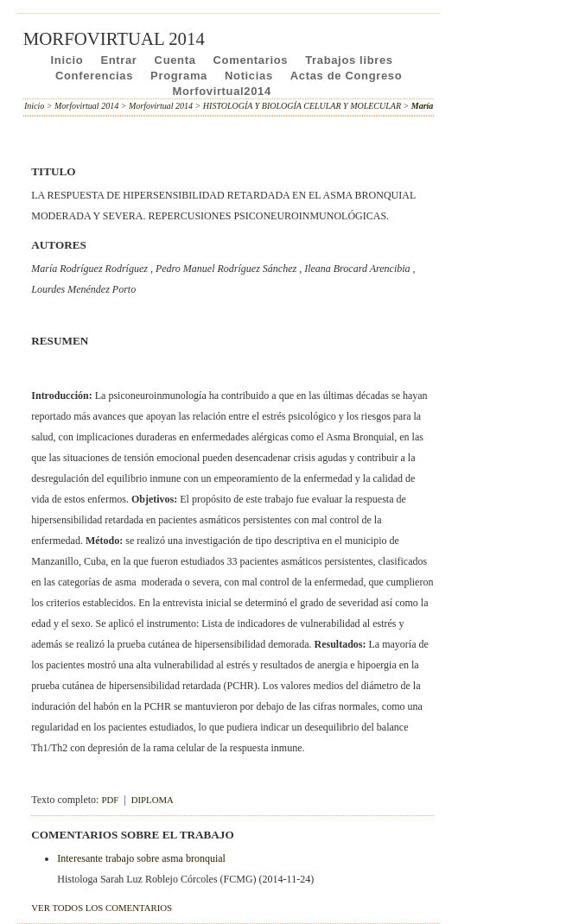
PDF (110, 800)
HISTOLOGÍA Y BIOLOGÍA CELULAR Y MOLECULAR (302, 106)
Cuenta (175, 60)
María (423, 106)
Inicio (67, 60)
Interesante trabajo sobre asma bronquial (141, 858)
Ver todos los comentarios (102, 908)
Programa (179, 76)
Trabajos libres (349, 60)
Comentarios (251, 60)
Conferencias (94, 76)
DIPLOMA (153, 800)
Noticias (249, 76)
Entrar (118, 60)
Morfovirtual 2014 (86, 106)
